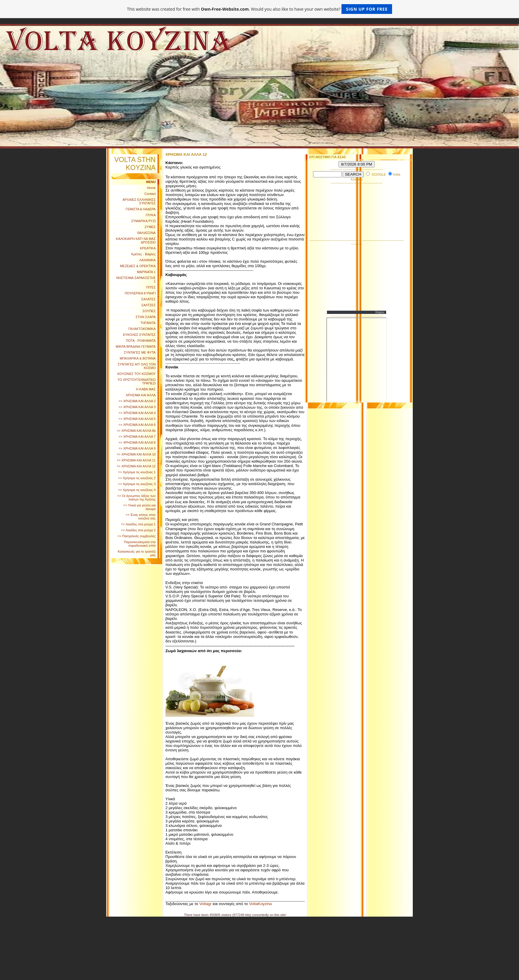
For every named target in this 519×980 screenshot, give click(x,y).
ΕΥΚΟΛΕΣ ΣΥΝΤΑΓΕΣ (139, 335)
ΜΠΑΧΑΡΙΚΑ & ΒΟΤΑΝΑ (138, 358)
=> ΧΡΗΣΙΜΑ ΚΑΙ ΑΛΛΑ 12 (136, 466)
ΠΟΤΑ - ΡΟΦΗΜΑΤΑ (141, 341)
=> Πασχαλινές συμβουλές (137, 536)
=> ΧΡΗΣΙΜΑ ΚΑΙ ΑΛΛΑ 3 (137, 407)
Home (151, 188)
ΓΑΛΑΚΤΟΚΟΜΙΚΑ (142, 329)
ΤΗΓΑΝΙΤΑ (148, 323)
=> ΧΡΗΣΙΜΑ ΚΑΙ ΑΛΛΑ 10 (136, 454)
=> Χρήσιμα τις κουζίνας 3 (137, 484)
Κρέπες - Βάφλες (144, 254)
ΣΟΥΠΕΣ (149, 311)
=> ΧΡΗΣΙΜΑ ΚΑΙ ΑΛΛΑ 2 (137, 401)
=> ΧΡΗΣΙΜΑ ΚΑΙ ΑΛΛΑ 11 (136, 460)
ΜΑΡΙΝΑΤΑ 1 (146, 272)
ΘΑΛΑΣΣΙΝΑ (146, 233)
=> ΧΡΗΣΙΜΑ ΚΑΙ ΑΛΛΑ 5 (137, 419)
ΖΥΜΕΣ (150, 227)
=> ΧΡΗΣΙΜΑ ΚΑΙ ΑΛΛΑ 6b (136, 431)
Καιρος (380, 312)
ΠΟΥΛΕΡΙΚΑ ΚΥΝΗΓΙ (140, 293)
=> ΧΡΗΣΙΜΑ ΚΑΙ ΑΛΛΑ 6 (137, 425)
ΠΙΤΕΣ (151, 287)
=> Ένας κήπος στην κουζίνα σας (141, 517)
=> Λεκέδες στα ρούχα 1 (138, 524)
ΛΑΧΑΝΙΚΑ (148, 260)
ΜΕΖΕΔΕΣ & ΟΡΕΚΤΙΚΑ (138, 266)
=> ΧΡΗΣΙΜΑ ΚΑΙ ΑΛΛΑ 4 (137, 413)
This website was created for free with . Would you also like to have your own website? (259, 9)
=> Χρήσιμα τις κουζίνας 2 (137, 478)
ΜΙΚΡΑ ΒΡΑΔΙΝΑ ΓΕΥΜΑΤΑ (136, 347)
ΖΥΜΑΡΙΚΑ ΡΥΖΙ (143, 221)
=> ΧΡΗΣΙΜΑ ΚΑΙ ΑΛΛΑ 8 (137, 442)
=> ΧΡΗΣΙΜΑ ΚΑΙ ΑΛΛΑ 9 (137, 448)
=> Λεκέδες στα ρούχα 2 (138, 530)
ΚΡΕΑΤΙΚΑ (148, 248)
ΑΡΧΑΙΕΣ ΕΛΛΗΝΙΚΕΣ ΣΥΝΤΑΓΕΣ (139, 201)
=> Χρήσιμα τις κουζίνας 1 (137, 472)
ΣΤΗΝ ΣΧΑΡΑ (146, 317)
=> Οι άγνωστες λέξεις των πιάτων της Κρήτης (136, 498)
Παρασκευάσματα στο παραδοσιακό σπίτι (140, 544)
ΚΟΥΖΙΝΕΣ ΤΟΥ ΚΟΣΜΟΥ (137, 374)
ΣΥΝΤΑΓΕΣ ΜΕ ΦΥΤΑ (140, 352)
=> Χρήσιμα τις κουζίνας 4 (137, 490)
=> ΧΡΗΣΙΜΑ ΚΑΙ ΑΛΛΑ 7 (137, 437)
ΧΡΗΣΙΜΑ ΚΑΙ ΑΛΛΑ (141, 395)
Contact (150, 194)
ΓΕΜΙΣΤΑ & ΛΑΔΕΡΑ (141, 209)
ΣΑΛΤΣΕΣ (149, 305)
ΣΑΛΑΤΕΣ (148, 299)
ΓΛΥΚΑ (151, 215)
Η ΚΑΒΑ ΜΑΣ (146, 389)
